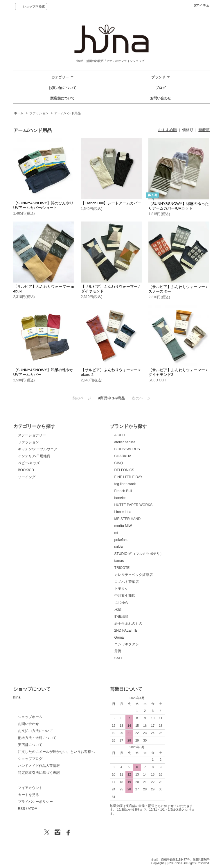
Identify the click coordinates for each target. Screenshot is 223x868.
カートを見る (28, 795)
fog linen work (125, 484)
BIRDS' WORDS (127, 449)
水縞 (118, 610)
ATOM (33, 809)
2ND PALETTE (126, 631)
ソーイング (27, 477)
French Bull (123, 491)
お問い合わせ (161, 98)
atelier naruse (125, 442)
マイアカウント (30, 788)
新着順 (204, 130)
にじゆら (121, 603)
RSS (22, 809)
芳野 (118, 651)
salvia (119, 547)
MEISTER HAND (128, 519)
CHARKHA (123, 456)
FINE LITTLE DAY (128, 477)
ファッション (39, 113)
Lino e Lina (123, 512)
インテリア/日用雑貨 (34, 456)
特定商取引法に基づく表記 (39, 773)
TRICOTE (122, 568)
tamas (119, 561)
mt (116, 533)
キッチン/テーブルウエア (38, 449)
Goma (119, 637)
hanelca (121, 498)
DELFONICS (124, 470)
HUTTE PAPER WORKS (134, 505)
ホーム (19, 113)
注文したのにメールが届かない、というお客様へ (56, 752)
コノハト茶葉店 (127, 582)
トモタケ (121, 589)
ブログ (161, 88)
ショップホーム (30, 717)
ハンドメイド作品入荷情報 (39, 766)
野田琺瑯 (121, 617)
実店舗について (62, 98)
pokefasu (122, 540)
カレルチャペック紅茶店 (134, 575)
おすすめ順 (167, 130)
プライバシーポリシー (35, 802)
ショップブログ (30, 759)
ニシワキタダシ (127, 644)
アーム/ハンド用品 (68, 113)
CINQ (119, 463)
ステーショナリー (32, 435)
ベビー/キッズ (29, 463)
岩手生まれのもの (128, 624)
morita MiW (123, 526)
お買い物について (62, 88)
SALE (119, 658)
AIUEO (120, 435)
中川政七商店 (125, 596)
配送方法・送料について (37, 738)
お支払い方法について (35, 731)
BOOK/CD (26, 470)
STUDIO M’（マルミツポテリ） (139, 554)
